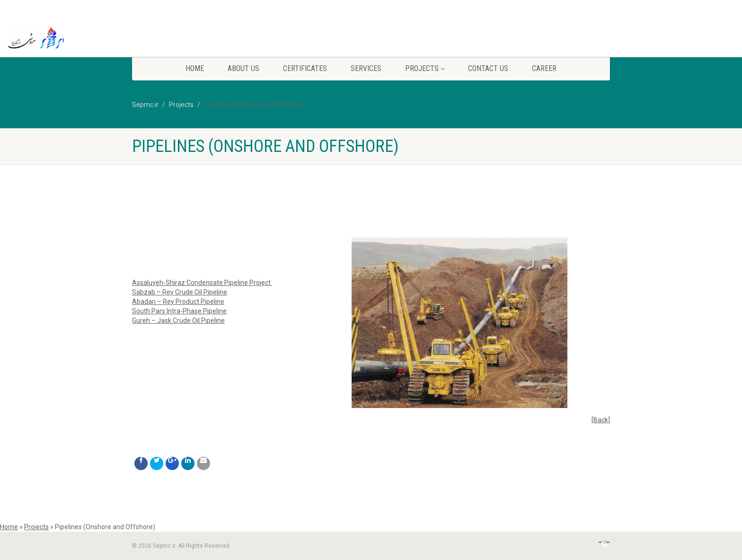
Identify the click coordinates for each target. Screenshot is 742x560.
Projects (425, 68)
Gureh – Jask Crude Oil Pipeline (178, 320)
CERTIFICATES (305, 68)
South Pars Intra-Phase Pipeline (179, 311)
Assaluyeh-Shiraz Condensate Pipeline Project (201, 283)
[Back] (601, 420)
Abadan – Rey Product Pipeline (178, 302)
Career (544, 68)
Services (366, 68)
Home (195, 68)
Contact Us (488, 68)
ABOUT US (243, 68)
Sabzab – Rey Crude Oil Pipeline (180, 292)
